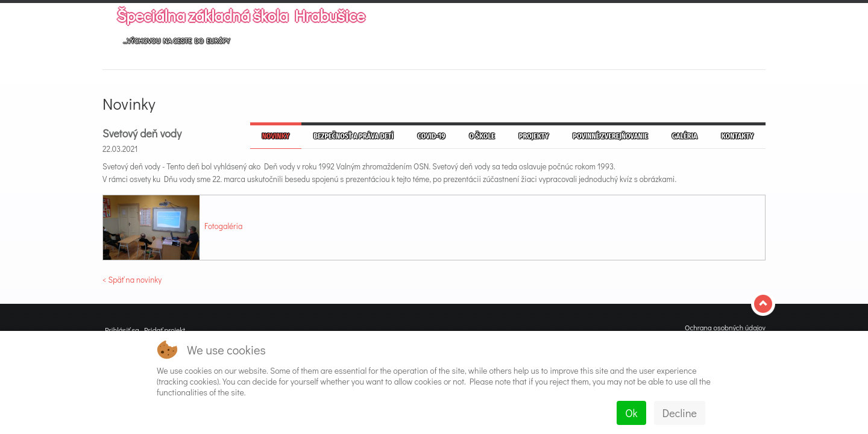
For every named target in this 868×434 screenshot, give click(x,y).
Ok (631, 413)
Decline (680, 413)
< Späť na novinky (132, 279)
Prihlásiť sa (122, 330)
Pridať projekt (165, 330)
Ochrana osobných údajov (725, 327)
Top (764, 304)
